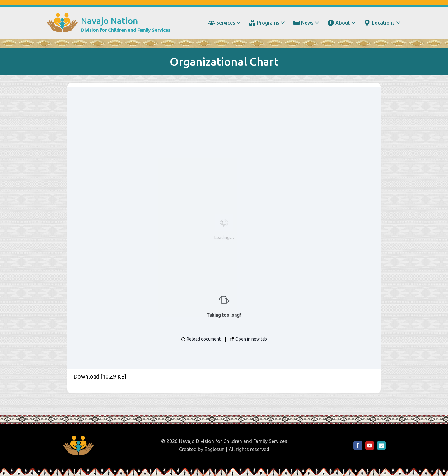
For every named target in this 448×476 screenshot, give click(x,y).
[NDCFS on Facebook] (358, 445)
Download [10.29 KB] (100, 376)
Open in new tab (248, 339)
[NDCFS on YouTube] (370, 445)
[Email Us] (381, 445)
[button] (239, 23)
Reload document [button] (201, 339)
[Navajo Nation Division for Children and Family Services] (108, 23)
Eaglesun (215, 449)
